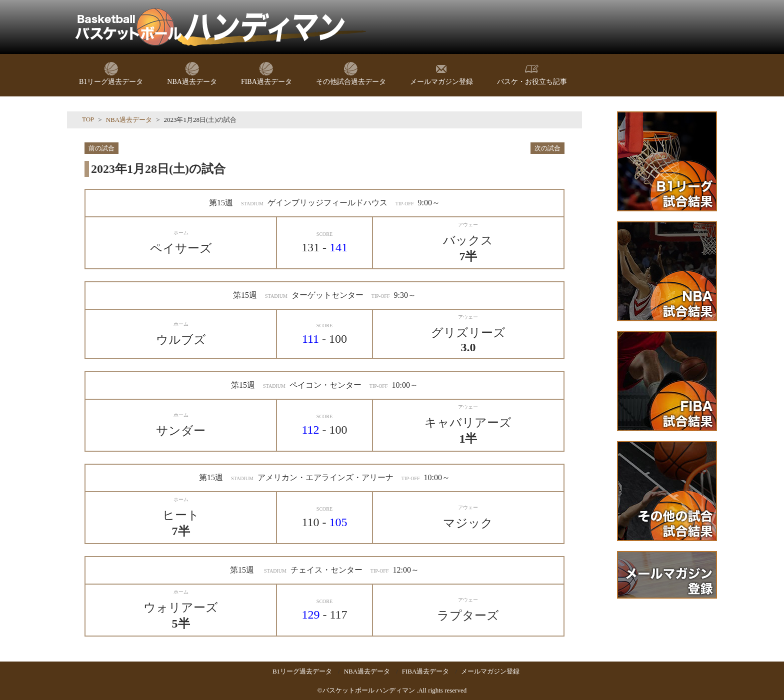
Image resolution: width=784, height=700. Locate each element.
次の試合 (547, 148)
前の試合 (101, 148)
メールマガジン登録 (490, 671)
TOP (88, 119)
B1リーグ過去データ (302, 671)
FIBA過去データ (426, 671)
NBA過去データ (129, 120)
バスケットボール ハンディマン (369, 690)
